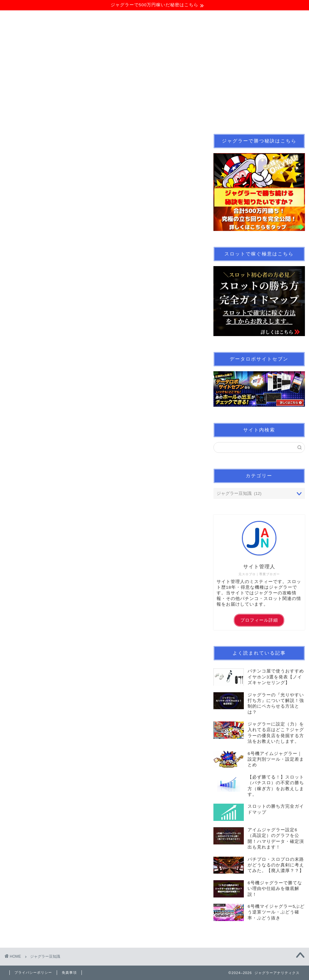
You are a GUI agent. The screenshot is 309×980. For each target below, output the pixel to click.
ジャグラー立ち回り (62, 117)
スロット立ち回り (120, 117)
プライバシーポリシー (33, 972)
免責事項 (69, 972)
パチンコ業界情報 (204, 117)
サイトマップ (254, 117)
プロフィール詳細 (259, 620)
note (162, 117)
